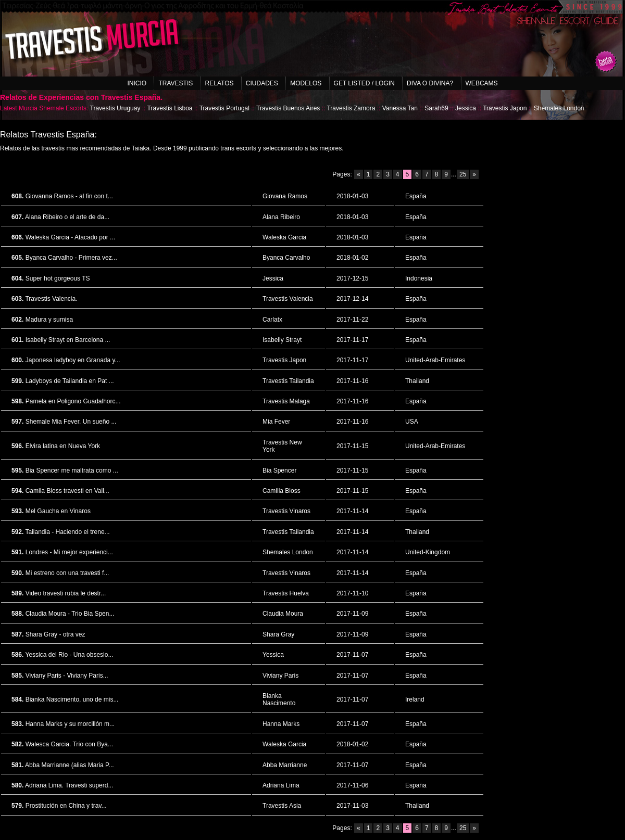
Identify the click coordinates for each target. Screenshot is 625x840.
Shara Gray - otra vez (55, 634)
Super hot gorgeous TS (58, 278)
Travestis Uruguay (115, 108)
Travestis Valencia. (51, 299)
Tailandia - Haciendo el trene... (67, 532)
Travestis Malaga (286, 401)
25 (463, 174)
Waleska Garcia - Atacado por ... (70, 237)
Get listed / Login (364, 83)
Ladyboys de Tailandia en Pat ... (70, 381)
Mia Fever (276, 422)
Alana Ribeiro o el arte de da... (67, 217)
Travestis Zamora (351, 108)
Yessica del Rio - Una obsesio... (69, 655)
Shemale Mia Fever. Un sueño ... (71, 422)
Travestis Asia (282, 806)
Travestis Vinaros (286, 511)
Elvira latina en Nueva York (63, 446)
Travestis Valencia (288, 299)
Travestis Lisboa (170, 108)
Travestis (176, 83)
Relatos (220, 83)
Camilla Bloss (282, 491)
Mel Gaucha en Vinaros (58, 511)
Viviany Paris (280, 676)
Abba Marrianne (285, 765)
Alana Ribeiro (281, 217)
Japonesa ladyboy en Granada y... (73, 360)
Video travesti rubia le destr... (66, 593)
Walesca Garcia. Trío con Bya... (69, 744)
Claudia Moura (283, 614)
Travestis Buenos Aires (288, 108)
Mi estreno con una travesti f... (67, 573)
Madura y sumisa (49, 320)
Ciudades (262, 83)
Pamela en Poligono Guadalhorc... (73, 401)
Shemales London (559, 108)
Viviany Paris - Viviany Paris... (67, 676)
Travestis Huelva (286, 593)
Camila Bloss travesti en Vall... (67, 491)
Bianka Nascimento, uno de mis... (72, 699)
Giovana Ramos (285, 196)
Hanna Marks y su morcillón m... (70, 724)
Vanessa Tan (400, 108)
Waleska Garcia (284, 237)
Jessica (466, 108)
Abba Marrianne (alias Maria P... (70, 765)
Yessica (273, 655)
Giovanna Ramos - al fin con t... (69, 196)
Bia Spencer (279, 470)
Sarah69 (436, 108)
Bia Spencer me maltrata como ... (72, 470)
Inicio (137, 83)
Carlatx (272, 320)
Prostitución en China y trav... (66, 806)
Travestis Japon (505, 108)
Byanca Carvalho (286, 258)
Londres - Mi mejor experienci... (69, 552)
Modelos (306, 83)
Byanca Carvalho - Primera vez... (71, 258)
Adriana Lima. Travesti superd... (69, 785)
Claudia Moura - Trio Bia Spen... (70, 614)
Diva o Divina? (430, 83)
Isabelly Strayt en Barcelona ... (68, 340)
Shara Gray (278, 634)
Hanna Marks (281, 724)
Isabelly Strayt (282, 340)
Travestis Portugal (224, 108)
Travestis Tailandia (288, 381)
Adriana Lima (281, 785)
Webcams (482, 83)
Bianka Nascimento (279, 699)
